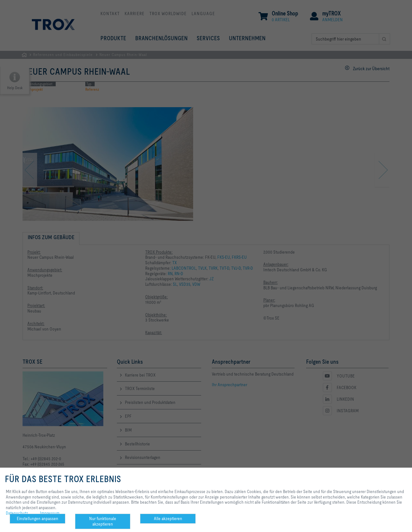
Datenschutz (17, 513)
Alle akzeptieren (168, 518)
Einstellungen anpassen (37, 518)
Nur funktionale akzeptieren (103, 521)
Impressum (50, 513)
